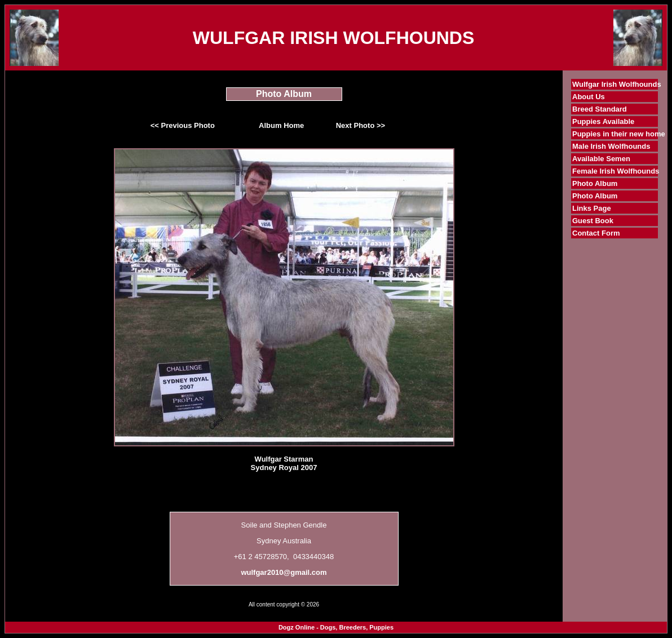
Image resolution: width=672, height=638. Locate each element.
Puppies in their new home (619, 134)
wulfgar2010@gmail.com (284, 572)
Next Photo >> (361, 125)
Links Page (592, 208)
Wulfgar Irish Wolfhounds (617, 84)
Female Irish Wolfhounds (616, 171)
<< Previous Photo (183, 125)
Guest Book (593, 221)
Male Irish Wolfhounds (611, 146)
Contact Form (596, 233)
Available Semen (601, 159)
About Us (589, 97)
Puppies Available (603, 121)
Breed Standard (600, 109)
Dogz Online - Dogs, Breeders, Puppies (336, 627)
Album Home (281, 125)
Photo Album (595, 183)
